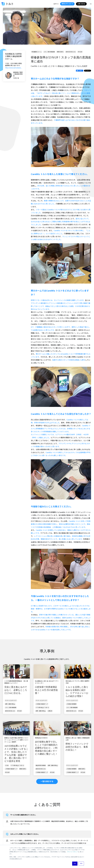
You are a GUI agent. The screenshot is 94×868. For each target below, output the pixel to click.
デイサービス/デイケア (11, 701)
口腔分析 (50, 711)
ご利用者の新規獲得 (71, 704)
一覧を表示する (47, 782)
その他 (7, 765)
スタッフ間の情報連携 (49, 52)
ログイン (56, 4)
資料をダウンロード (67, 4)
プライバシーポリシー (72, 852)
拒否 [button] (81, 863)
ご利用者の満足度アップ (42, 704)
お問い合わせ (81, 4)
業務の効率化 (60, 52)
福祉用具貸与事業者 (41, 765)
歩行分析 (80, 52)
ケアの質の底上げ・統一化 (42, 708)
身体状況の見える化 (71, 52)
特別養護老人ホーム (37, 52)
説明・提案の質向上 (10, 704)
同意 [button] (75, 863)
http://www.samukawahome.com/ (14, 68)
